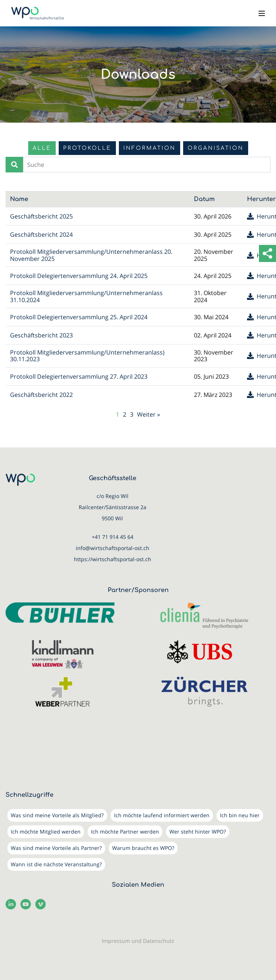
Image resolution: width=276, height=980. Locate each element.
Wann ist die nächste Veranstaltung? (56, 864)
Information (150, 148)
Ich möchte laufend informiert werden (162, 815)
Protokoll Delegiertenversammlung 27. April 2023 (79, 376)
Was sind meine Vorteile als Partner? (56, 848)
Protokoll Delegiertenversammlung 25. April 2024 (79, 317)
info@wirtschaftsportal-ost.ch (113, 548)
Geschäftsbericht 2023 (41, 335)
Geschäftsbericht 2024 (41, 235)
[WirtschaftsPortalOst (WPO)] (38, 13)
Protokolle (87, 148)
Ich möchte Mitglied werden (46, 832)
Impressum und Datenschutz (138, 941)
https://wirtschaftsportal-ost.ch (113, 559)
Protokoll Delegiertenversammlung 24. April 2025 (79, 276)
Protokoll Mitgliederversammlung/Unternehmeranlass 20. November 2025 (91, 255)
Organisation (216, 148)
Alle (42, 148)
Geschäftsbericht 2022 (41, 395)
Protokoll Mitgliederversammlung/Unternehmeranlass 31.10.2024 (86, 296)
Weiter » (149, 414)
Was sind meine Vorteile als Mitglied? (57, 815)
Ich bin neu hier (240, 815)
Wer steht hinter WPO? (198, 832)
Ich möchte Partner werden (125, 832)
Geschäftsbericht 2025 (41, 216)
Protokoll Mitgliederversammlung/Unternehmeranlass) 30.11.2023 (87, 356)
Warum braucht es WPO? (143, 848)
